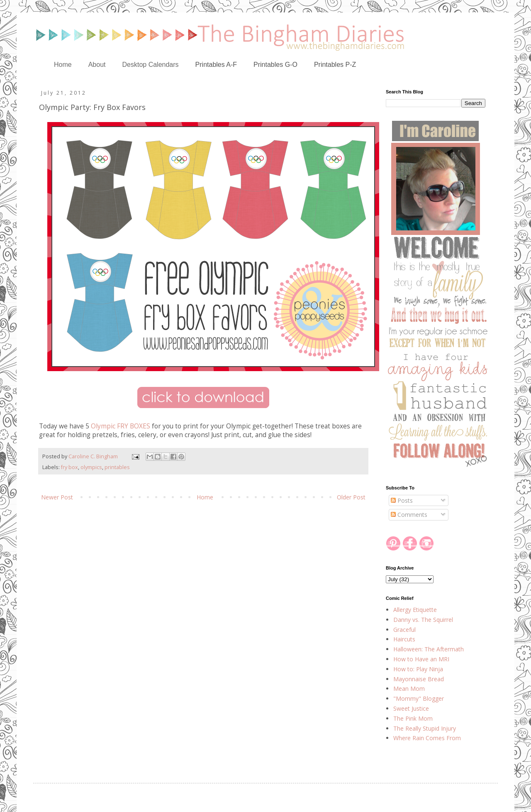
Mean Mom (409, 688)
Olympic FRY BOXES (121, 426)
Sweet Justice (411, 708)
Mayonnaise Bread (419, 679)
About (97, 65)
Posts (402, 500)
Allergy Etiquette (415, 610)
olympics (91, 467)
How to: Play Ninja (418, 669)
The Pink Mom (413, 718)
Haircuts (404, 639)
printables (117, 467)
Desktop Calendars (151, 65)
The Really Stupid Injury (425, 728)
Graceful (404, 630)
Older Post (351, 497)
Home (63, 65)
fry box (69, 467)
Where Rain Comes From (427, 738)
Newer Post (57, 497)
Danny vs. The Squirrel (423, 620)
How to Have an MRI (421, 659)
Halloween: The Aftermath (429, 649)
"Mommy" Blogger (419, 698)
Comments (409, 515)
